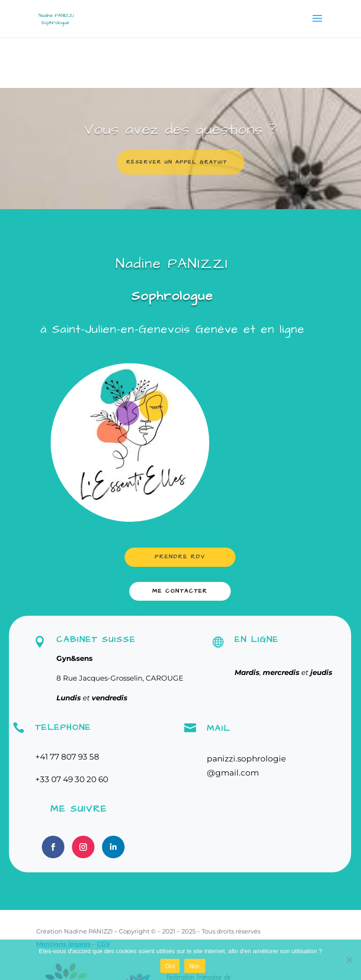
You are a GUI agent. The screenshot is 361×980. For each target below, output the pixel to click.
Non (195, 966)
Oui (170, 966)
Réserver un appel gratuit (177, 168)
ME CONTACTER (180, 591)
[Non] (349, 960)
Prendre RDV (180, 557)
